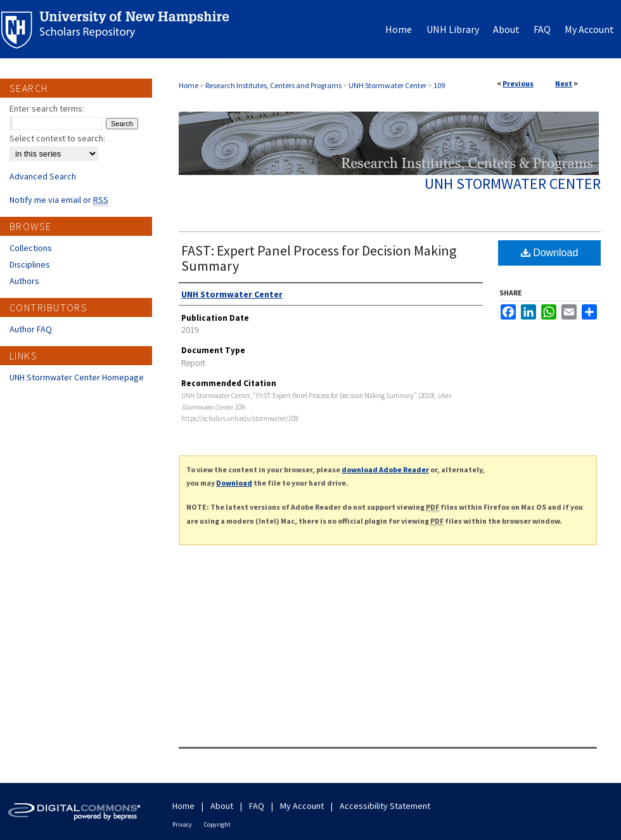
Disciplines (30, 264)
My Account (302, 806)
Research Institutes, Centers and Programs (273, 85)
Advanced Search (43, 176)
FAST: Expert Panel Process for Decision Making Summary (319, 258)
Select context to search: (57, 138)
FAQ (257, 806)
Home (189, 85)
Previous (518, 83)
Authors (24, 281)
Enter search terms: (47, 108)
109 (439, 85)
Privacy (182, 824)
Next (564, 83)
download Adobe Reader (385, 469)
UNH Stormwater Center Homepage (77, 377)
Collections (31, 248)
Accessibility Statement (385, 806)
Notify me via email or (59, 200)
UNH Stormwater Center (387, 85)
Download (550, 253)
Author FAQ (31, 329)
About (222, 806)
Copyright (217, 824)
